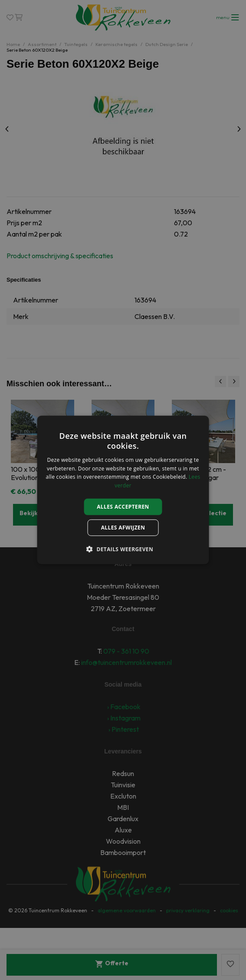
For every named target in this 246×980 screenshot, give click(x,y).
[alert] (123, 490)
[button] (123, 549)
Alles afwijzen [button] (123, 528)
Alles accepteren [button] (123, 507)
